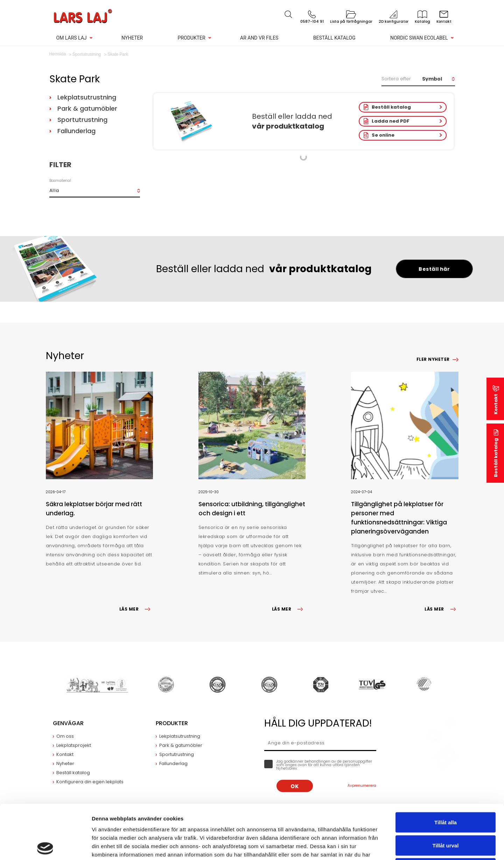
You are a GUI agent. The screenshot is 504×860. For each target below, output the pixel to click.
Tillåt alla (446, 768)
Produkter (192, 38)
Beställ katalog (334, 38)
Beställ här (434, 269)
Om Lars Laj (72, 38)
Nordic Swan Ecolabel (419, 38)
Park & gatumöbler (87, 108)
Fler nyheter (433, 359)
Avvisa (446, 814)
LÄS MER (136, 609)
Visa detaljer (380, 846)
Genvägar (68, 723)
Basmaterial (60, 181)
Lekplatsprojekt (74, 745)
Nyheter (132, 38)
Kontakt (496, 404)
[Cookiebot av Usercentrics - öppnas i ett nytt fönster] (45, 846)
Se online (383, 135)
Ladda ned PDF (391, 121)
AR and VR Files (259, 38)
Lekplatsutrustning (87, 97)
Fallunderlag (76, 131)
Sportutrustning (82, 120)
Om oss (65, 736)
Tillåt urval (446, 791)
